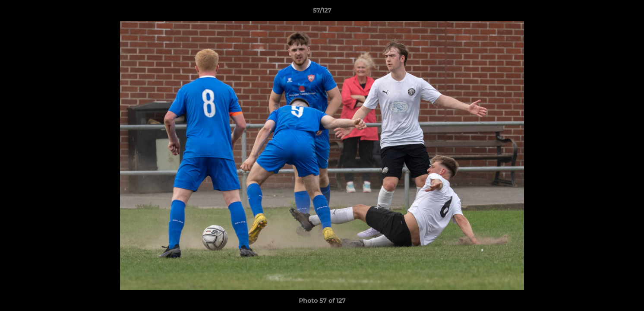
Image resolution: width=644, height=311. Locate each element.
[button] (628, 13)
